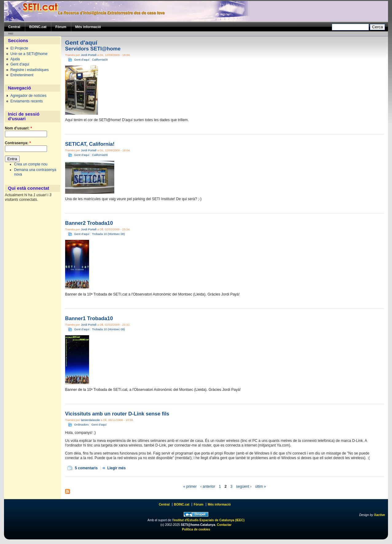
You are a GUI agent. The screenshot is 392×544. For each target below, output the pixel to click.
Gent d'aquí (20, 64)
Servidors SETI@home (93, 49)
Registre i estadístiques (30, 70)
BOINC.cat (38, 27)
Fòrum (61, 27)
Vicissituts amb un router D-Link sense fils (117, 414)
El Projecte (19, 48)
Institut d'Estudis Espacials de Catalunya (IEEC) (209, 520)
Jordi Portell (89, 55)
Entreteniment (22, 75)
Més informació (88, 27)
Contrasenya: (18, 143)
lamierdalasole (90, 420)
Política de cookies (196, 529)
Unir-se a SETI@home (29, 54)
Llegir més (116, 468)
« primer (190, 486)
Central (14, 27)
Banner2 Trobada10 (89, 223)
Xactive (379, 515)
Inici (11, 34)
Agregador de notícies (28, 96)
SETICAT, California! (90, 144)
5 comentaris (86, 468)
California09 (100, 60)
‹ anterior (208, 486)
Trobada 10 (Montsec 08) (108, 234)
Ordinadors (81, 425)
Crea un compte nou (31, 164)
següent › (244, 486)
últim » (260, 486)
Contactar (224, 525)
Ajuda (15, 59)
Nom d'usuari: (18, 128)
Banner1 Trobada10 (89, 318)
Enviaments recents (27, 101)
